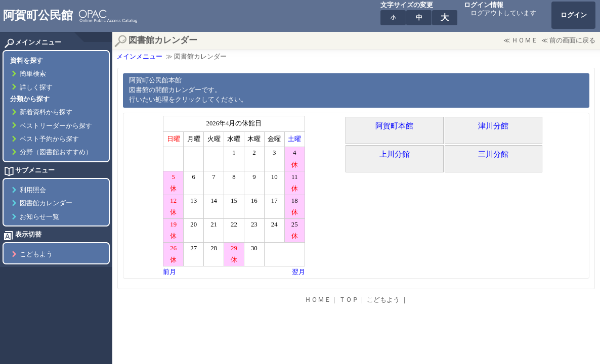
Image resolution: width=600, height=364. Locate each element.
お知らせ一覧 (39, 217)
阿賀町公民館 (38, 15)
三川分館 (493, 154)
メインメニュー (139, 57)
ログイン (574, 15)
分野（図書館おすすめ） (56, 152)
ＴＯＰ (349, 300)
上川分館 (395, 154)
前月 (169, 272)
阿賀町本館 (394, 126)
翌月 (298, 272)
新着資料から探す (46, 112)
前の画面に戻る (572, 40)
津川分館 (493, 126)
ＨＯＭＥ (525, 40)
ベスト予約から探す (49, 139)
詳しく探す (36, 87)
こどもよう (36, 254)
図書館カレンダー (46, 203)
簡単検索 (33, 74)
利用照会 (33, 190)
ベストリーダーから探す (56, 126)
